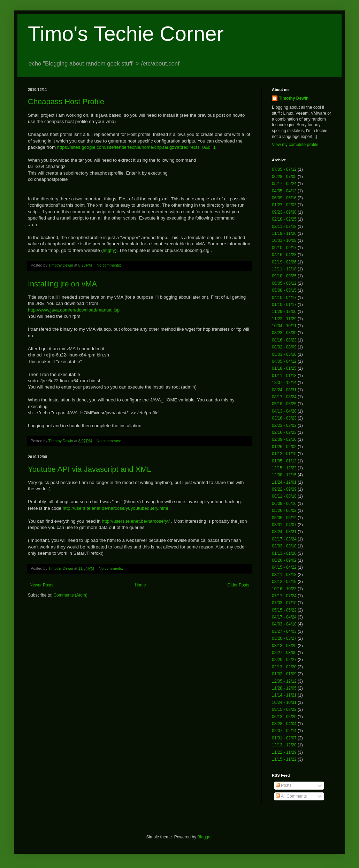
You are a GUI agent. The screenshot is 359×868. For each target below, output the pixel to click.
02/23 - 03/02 (284, 425)
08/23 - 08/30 (284, 333)
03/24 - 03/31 (284, 532)
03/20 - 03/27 (284, 638)
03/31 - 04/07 (284, 525)
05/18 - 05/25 (284, 404)
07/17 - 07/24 (284, 596)
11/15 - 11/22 (284, 759)
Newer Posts (41, 585)
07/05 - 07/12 (284, 169)
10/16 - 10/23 (284, 589)
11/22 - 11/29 (284, 319)
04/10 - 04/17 (284, 298)
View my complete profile (295, 145)
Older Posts (238, 585)
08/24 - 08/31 (284, 390)
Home (140, 585)
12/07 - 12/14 (284, 383)
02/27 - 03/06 (284, 653)
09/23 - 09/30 (284, 212)
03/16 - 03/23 (284, 418)
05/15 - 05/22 (284, 610)
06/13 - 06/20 (284, 717)
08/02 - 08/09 (284, 347)
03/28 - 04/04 (284, 724)
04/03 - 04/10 (284, 624)
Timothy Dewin (294, 98)
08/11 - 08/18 (284, 496)
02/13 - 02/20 (284, 667)
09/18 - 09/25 (284, 276)
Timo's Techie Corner (126, 34)
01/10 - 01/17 (284, 305)
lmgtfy (109, 250)
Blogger (204, 837)
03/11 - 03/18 (284, 575)
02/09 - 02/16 (284, 439)
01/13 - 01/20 (284, 553)
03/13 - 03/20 (284, 646)
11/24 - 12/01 (284, 482)
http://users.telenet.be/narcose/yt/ (136, 521)
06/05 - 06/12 (284, 283)
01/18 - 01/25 (284, 368)
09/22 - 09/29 (284, 489)
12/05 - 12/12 (284, 681)
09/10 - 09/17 (284, 248)
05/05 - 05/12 (284, 518)
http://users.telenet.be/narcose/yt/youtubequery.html (116, 508)
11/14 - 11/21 (284, 695)
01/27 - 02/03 (284, 205)
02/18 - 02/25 (284, 219)
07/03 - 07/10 (284, 603)
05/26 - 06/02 (284, 510)
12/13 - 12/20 (284, 745)
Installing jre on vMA (62, 284)
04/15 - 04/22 (284, 567)
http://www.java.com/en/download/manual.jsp (74, 310)
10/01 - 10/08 (284, 240)
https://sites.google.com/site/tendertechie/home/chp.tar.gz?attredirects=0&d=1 (136, 147)
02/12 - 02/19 (284, 582)
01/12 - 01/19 (284, 454)
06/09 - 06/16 (284, 198)
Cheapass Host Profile (66, 102)
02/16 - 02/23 (284, 432)
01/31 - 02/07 (284, 738)
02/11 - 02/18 (284, 226)
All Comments (291, 796)
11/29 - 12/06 (284, 312)
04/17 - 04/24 (284, 617)
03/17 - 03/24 (284, 539)
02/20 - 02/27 (284, 660)
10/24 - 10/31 (284, 702)
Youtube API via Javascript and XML (90, 469)
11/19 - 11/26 (284, 233)
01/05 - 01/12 (284, 461)
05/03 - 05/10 (284, 354)
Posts (284, 785)
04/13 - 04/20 (284, 411)
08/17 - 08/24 (284, 397)
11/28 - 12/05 (284, 688)
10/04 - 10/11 (284, 326)
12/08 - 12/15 (284, 475)
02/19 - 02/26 (284, 262)
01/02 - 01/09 (284, 674)
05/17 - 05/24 (284, 184)
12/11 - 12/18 (284, 269)
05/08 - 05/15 (284, 290)
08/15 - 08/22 (284, 709)
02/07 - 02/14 (284, 731)
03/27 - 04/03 (284, 631)
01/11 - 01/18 (284, 376)
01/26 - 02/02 (284, 447)
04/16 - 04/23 (284, 255)
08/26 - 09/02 (284, 560)
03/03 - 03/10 (284, 546)
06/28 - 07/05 (284, 177)
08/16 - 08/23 (284, 340)
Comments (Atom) (70, 595)
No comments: (109, 265)
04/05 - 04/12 (284, 191)
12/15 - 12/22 (284, 468)
